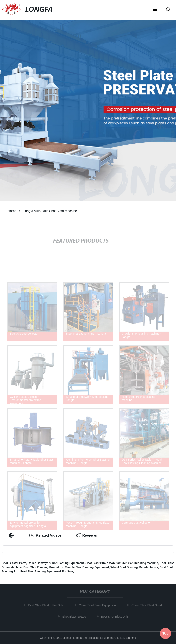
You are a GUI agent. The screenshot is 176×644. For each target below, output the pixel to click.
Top (166, 633)
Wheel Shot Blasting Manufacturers (134, 567)
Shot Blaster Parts (14, 563)
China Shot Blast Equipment (99, 605)
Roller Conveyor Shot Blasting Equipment (56, 563)
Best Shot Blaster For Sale (47, 605)
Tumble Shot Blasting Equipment (87, 567)
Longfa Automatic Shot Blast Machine (50, 211)
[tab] (12, 536)
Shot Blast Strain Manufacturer (106, 563)
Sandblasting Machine (143, 563)
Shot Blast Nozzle (75, 616)
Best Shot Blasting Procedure (43, 567)
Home (12, 211)
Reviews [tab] (86, 535)
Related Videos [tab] (46, 535)
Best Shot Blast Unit (115, 616)
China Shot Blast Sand (148, 605)
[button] (155, 10)
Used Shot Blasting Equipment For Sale (46, 571)
